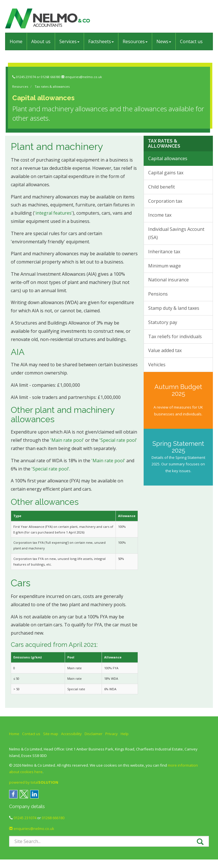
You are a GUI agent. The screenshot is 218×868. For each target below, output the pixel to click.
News (164, 41)
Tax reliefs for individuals (175, 336)
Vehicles (157, 365)
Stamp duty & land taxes (174, 308)
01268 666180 (51, 77)
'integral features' (54, 213)
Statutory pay (163, 322)
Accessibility (71, 734)
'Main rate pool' (67, 440)
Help (125, 734)
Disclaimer (94, 734)
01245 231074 (26, 77)
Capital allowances (168, 158)
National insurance (168, 280)
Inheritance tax (164, 252)
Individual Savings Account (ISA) (176, 233)
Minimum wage (164, 266)
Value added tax (165, 350)
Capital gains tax (166, 173)
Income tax (160, 215)
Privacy (112, 734)
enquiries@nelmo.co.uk (84, 77)
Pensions (158, 294)
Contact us (191, 41)
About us (41, 41)
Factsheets (101, 41)
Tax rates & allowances (52, 86)
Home (16, 41)
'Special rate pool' (118, 440)
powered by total (34, 782)
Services (69, 41)
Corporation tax (165, 201)
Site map (51, 734)
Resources (135, 41)
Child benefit (162, 187)
